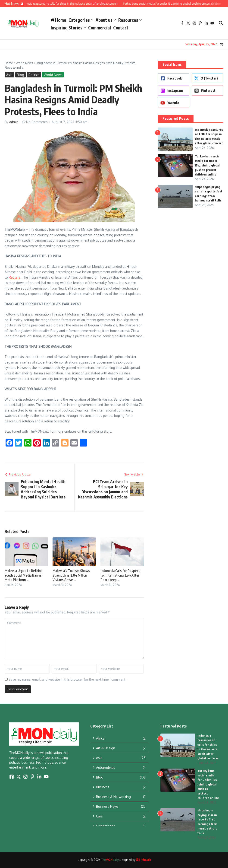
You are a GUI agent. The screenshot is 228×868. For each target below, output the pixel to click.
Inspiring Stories (68, 28)
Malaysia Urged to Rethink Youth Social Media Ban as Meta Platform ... (23, 575)
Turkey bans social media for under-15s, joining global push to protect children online (208, 165)
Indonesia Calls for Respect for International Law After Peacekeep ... (120, 575)
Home (9, 63)
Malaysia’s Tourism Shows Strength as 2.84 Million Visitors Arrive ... (71, 575)
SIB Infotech (143, 860)
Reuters (15, 277)
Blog (20, 75)
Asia (9, 75)
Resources (130, 20)
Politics (34, 75)
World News (24, 63)
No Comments (37, 122)
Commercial (100, 28)
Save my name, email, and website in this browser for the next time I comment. (67, 679)
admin (14, 122)
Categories (81, 20)
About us (106, 20)
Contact (121, 28)
